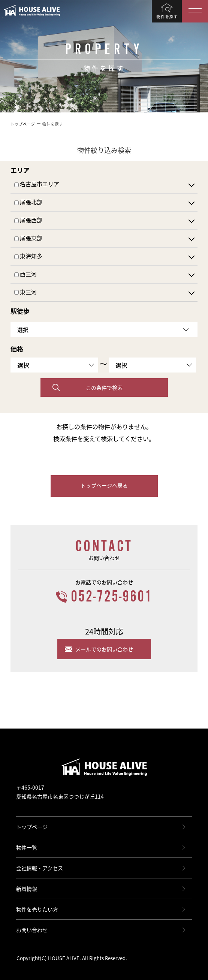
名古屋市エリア (37, 184)
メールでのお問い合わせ (104, 649)
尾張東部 (28, 238)
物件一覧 (27, 847)
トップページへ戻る (104, 485)
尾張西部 (28, 220)
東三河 (25, 292)
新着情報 (27, 889)
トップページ (32, 827)
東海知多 (28, 256)
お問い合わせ (32, 930)
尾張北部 (28, 202)
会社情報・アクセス (40, 868)
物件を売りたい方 (37, 909)
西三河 (25, 274)
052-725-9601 (112, 597)
